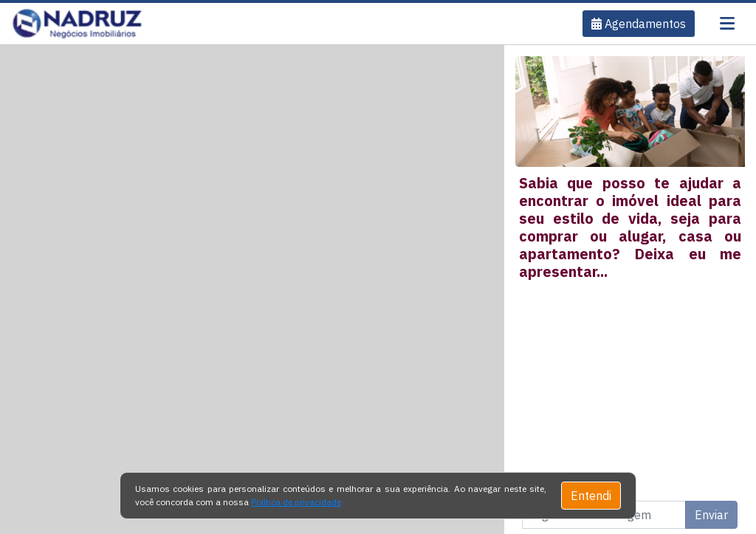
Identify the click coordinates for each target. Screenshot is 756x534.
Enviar (711, 515)
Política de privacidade (296, 502)
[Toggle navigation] (727, 24)
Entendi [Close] (591, 496)
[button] (639, 24)
